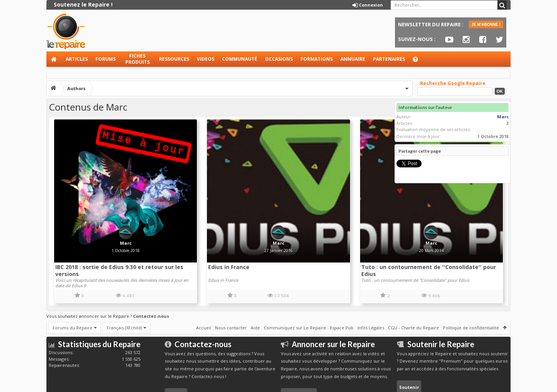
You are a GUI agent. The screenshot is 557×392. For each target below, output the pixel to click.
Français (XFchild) (124, 290)
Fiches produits (138, 59)
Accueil (54, 59)
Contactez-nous (151, 278)
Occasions (279, 59)
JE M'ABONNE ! (486, 25)
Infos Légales (371, 290)
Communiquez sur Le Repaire (295, 290)
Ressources (174, 59)
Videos (206, 59)
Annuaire (353, 59)
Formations (317, 59)
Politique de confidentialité (471, 290)
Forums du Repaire (73, 290)
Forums (106, 59)
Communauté (240, 59)
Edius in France (188, 230)
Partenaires (389, 59)
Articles (77, 59)
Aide (419, 61)
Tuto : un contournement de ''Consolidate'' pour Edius (320, 233)
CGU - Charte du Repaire (413, 290)
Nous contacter (231, 290)
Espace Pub (342, 290)
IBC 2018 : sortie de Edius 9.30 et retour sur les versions (98, 233)
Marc (106, 206)
